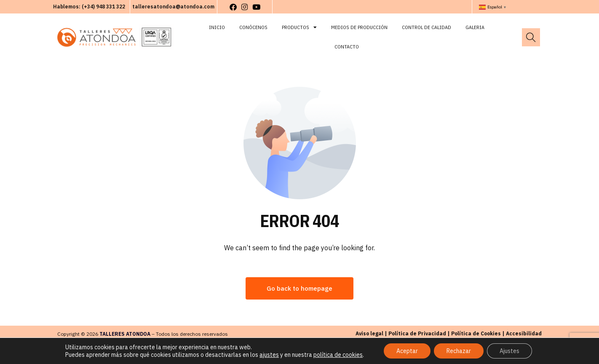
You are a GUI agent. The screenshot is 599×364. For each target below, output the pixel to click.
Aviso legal (369, 333)
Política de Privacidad (417, 333)
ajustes (269, 355)
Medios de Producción (359, 27)
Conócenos (253, 27)
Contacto (347, 47)
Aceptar (407, 351)
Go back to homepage (299, 288)
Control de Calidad (427, 27)
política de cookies (338, 355)
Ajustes (509, 351)
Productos (299, 27)
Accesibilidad (524, 333)
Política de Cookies (476, 333)
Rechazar (459, 351)
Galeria (475, 27)
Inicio (217, 27)
